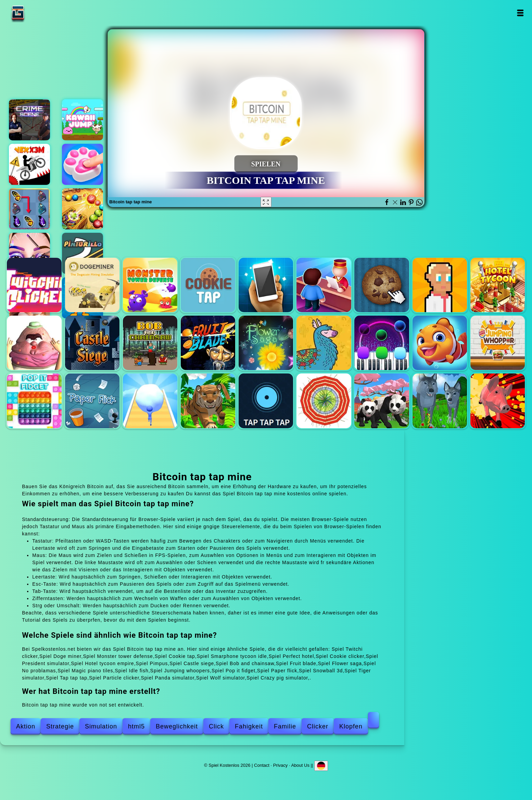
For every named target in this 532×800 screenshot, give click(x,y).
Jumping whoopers (498, 343)
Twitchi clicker (34, 285)
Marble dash (83, 209)
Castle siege (92, 343)
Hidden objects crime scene (29, 120)
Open (520, 13)
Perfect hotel (324, 285)
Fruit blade (208, 343)
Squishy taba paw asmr (83, 164)
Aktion (26, 726)
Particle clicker (324, 401)
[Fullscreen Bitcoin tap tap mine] (266, 202)
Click (216, 726)
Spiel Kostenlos (39, 13)
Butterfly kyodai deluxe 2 (29, 209)
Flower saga (266, 343)
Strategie (60, 726)
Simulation (101, 726)
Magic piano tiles (382, 343)
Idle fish (440, 343)
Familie (285, 726)
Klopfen (351, 726)
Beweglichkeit (177, 726)
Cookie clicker (382, 285)
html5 (136, 726)
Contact (262, 765)
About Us (300, 765)
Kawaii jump (83, 120)
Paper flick (92, 401)
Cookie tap (208, 285)
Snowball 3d (150, 401)
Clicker (318, 726)
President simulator (440, 285)
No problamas (324, 343)
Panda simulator (382, 401)
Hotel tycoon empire (498, 285)
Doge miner (92, 285)
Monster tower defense (150, 285)
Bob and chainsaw (150, 343)
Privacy (281, 765)
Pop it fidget (34, 401)
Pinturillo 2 (83, 253)
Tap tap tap (266, 401)
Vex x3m (29, 164)
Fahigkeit (249, 726)
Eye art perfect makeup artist (29, 253)
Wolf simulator (440, 401)
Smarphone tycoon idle (266, 285)
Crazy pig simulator (498, 401)
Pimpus (34, 343)
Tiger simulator (208, 401)
